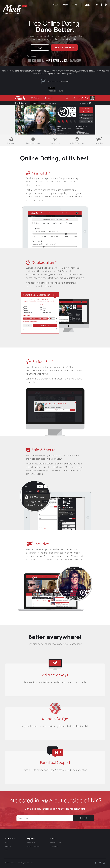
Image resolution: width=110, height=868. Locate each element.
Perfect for (55, 143)
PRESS (65, 5)
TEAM (56, 5)
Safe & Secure (77, 143)
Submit (84, 818)
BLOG (75, 5)
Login (40, 48)
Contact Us (31, 843)
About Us (8, 846)
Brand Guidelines (33, 846)
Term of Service (56, 843)
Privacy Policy (55, 846)
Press (6, 850)
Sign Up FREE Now (64, 48)
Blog (6, 843)
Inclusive (99, 143)
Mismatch (11, 143)
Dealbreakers (33, 143)
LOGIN (87, 5)
